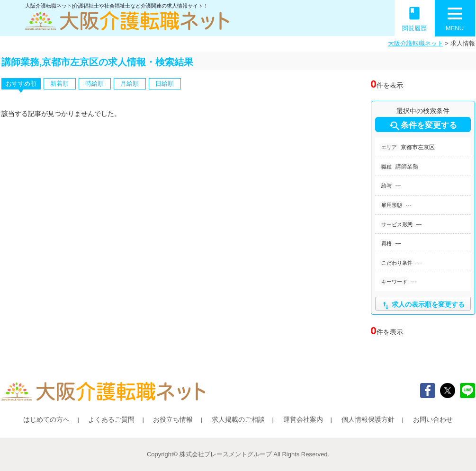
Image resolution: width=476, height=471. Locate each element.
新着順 (59, 84)
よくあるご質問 (111, 419)
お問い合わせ (433, 419)
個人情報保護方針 (368, 419)
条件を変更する (423, 126)
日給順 (165, 84)
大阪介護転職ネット (416, 43)
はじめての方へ (46, 419)
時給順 (94, 84)
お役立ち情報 (173, 419)
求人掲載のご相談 (238, 419)
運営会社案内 (303, 419)
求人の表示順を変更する (423, 306)
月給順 (130, 84)
